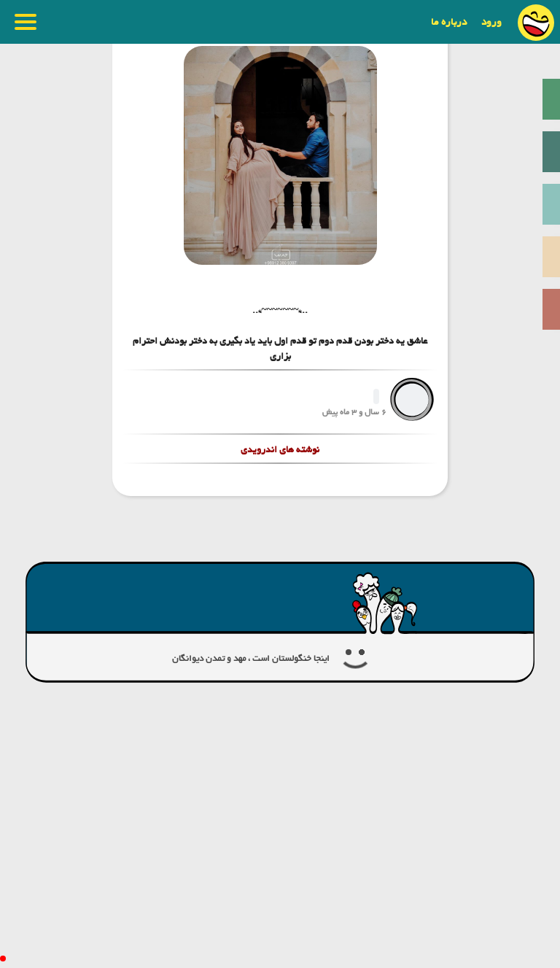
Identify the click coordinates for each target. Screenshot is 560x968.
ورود (491, 22)
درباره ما (449, 22)
